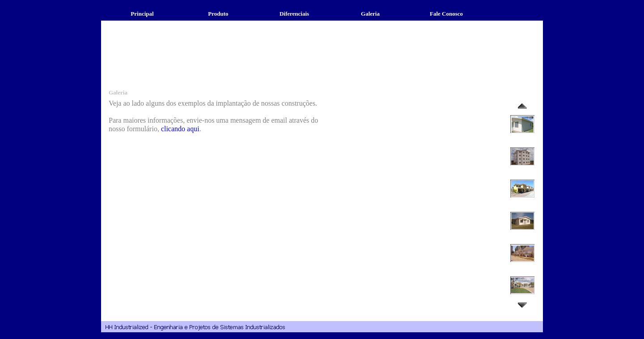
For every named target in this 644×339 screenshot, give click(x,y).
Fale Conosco (446, 14)
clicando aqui (180, 129)
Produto (218, 14)
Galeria (370, 14)
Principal (142, 14)
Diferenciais (294, 14)
